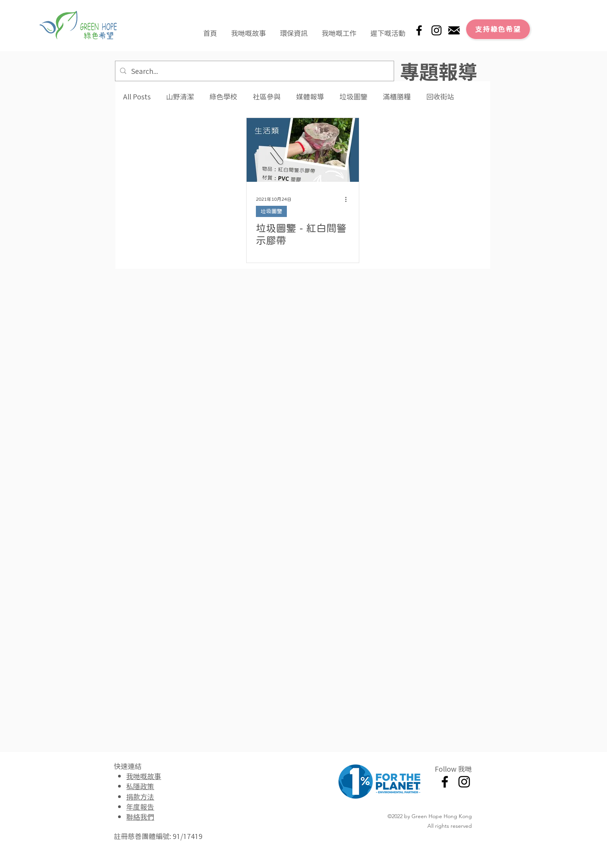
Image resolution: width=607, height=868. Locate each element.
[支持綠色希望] (498, 29)
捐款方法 (140, 796)
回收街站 (440, 97)
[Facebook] (419, 30)
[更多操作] (348, 199)
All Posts (137, 97)
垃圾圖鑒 (353, 97)
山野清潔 (180, 97)
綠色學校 (223, 97)
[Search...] (254, 71)
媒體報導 (310, 97)
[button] (249, 29)
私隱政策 (140, 786)
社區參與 (267, 97)
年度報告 (140, 806)
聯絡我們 (140, 817)
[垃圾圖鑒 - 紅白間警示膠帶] (303, 150)
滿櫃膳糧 (397, 97)
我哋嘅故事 (144, 776)
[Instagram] (436, 30)
